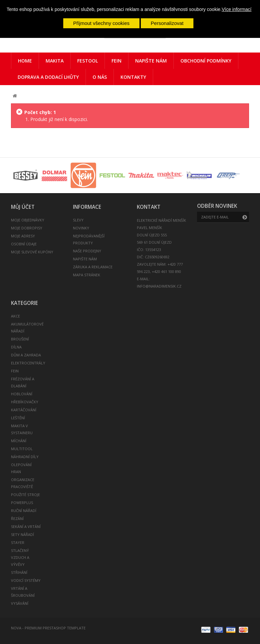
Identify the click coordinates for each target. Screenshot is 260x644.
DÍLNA (16, 347)
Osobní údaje (24, 244)
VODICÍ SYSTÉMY (26, 580)
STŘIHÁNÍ (19, 572)
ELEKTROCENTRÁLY (28, 363)
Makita (55, 61)
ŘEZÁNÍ (17, 518)
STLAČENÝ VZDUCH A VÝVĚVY (20, 557)
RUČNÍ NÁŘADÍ (24, 511)
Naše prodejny (87, 251)
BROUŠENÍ (20, 339)
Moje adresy (23, 236)
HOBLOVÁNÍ (22, 394)
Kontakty (133, 77)
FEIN (117, 61)
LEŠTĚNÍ (18, 418)
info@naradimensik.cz (159, 286)
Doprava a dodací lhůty (48, 77)
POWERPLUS (22, 503)
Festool (88, 61)
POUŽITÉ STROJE (25, 495)
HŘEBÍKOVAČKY (25, 402)
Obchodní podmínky (206, 61)
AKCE (15, 316)
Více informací (237, 9)
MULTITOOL (22, 449)
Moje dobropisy (27, 228)
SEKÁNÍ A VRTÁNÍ (26, 526)
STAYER (18, 542)
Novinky (81, 228)
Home (25, 61)
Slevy (78, 220)
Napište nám (151, 61)
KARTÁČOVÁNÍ (24, 410)
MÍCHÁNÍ (19, 441)
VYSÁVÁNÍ (20, 603)
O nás (100, 77)
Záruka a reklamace (93, 267)
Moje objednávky (28, 220)
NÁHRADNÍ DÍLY (25, 457)
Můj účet (23, 207)
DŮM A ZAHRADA (26, 355)
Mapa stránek (87, 275)
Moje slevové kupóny (32, 252)
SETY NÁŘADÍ (22, 534)
